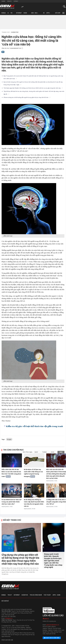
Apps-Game (48, 14)
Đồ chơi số (58, 14)
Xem (61, 452)
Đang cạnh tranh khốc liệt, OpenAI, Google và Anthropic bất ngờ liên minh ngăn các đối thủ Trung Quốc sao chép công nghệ (53, 561)
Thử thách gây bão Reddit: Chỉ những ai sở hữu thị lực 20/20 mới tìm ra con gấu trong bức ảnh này (33, 88)
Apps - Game (56, 595)
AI (8, 13)
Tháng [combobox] (44, 452)
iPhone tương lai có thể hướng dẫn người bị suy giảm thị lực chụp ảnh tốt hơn (27, 97)
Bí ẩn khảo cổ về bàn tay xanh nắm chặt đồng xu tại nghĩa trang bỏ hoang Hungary (33, 473)
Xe (44, 13)
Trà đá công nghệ (36, 595)
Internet (19, 13)
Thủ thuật (47, 595)
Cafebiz (16, 1)
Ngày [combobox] (36, 452)
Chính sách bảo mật (7, 640)
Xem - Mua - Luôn (35, 14)
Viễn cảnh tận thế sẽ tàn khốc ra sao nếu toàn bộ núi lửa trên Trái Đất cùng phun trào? (11, 473)
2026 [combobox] (53, 452)
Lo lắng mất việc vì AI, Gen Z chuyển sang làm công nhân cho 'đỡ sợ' (56, 502)
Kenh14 (9, 1)
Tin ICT (11, 14)
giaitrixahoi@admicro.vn (53, 625)
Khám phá (25, 14)
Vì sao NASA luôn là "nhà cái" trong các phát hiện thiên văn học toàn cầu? (12, 502)
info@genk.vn (9, 618)
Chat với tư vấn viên (52, 638)
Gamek (3, 1)
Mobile (4, 13)
